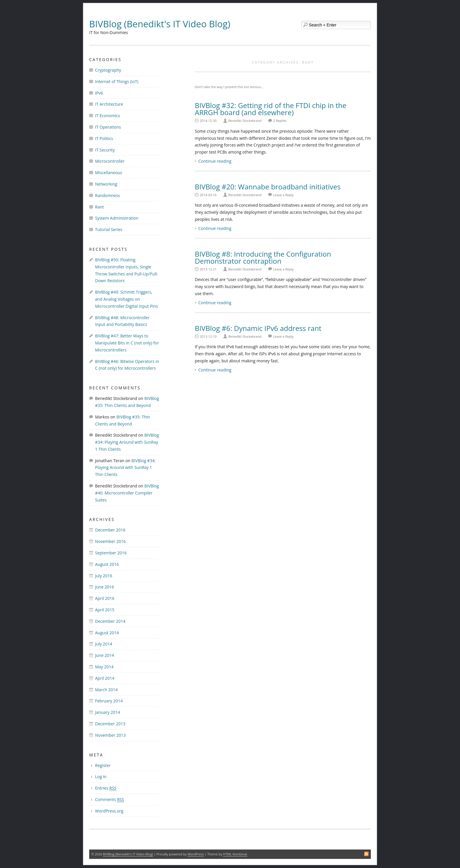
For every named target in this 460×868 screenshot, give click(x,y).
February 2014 (109, 701)
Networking (106, 184)
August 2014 (107, 633)
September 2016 (111, 553)
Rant (99, 207)
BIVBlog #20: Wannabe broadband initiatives (268, 187)
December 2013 (110, 724)
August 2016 (107, 564)
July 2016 (104, 576)
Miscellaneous (109, 173)
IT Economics (108, 116)
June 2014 (104, 655)
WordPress (196, 854)
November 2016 (110, 541)
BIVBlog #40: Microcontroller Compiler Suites (127, 493)
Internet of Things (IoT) (117, 81)
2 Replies (280, 121)
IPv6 (99, 93)
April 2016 (105, 598)
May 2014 (104, 667)
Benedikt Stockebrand (245, 121)
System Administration (117, 218)
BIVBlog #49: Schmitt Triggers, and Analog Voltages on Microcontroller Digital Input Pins (126, 299)
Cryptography (108, 70)
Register (103, 765)
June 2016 (104, 587)
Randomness (108, 195)
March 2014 (106, 690)
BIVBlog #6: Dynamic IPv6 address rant (258, 328)
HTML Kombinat (235, 854)
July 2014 (104, 644)
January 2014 (108, 712)
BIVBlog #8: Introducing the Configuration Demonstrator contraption (263, 257)
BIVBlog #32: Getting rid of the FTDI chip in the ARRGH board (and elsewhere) (271, 109)
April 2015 (105, 610)
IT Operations (108, 127)
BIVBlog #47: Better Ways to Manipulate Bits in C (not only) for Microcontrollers (127, 343)
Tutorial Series (109, 229)
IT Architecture (109, 104)
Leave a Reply (283, 195)
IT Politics (104, 138)
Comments (110, 800)
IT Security (105, 150)
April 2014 (105, 678)
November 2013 (110, 735)
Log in (101, 777)
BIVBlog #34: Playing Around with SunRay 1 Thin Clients (127, 442)
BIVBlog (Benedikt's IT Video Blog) (160, 24)
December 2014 (110, 621)
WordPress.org (109, 811)
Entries (106, 788)
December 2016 (110, 530)
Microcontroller (110, 161)
